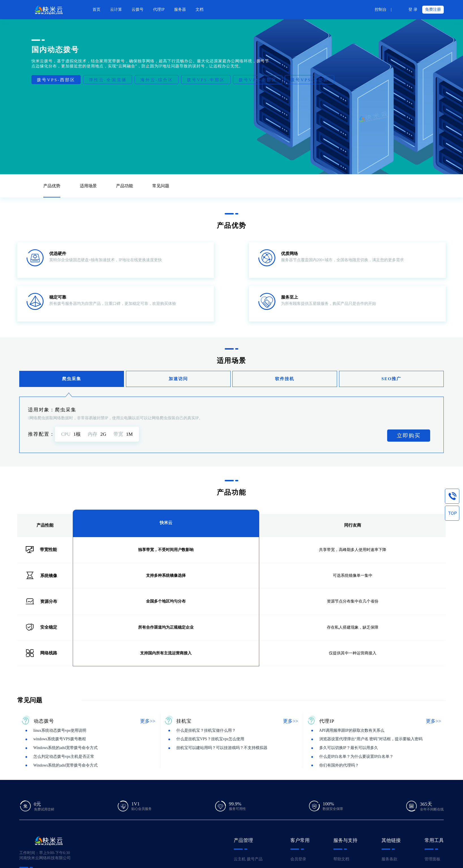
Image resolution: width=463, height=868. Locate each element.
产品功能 (125, 186)
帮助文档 (341, 859)
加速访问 (178, 379)
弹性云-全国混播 (108, 80)
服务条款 (389, 859)
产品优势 (52, 186)
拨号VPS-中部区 (206, 80)
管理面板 (432, 859)
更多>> (148, 721)
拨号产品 (255, 859)
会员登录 (298, 859)
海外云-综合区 (157, 80)
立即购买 (409, 436)
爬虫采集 (72, 379)
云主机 (240, 859)
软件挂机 (285, 379)
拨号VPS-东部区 (309, 80)
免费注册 (433, 9)
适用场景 (88, 186)
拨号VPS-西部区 (56, 80)
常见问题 (161, 186)
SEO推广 (392, 379)
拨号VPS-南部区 (258, 80)
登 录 (413, 9)
